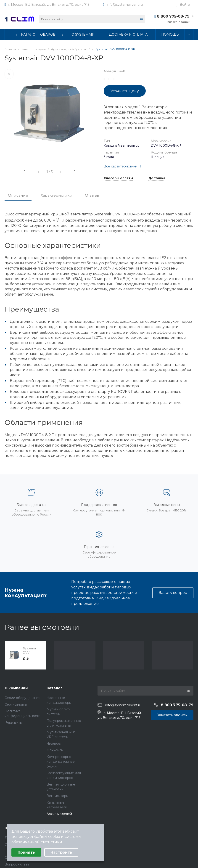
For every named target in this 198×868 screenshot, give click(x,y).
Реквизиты (13, 722)
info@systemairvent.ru (125, 5)
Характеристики (57, 195)
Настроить (61, 852)
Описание (18, 195)
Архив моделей (59, 814)
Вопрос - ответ (17, 864)
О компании (16, 688)
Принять (26, 852)
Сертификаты (16, 704)
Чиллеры (54, 744)
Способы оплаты (118, 178)
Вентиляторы (58, 796)
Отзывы (92, 195)
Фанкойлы (55, 750)
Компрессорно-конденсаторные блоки (61, 762)
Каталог (54, 688)
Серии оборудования (22, 698)
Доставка (157, 178)
